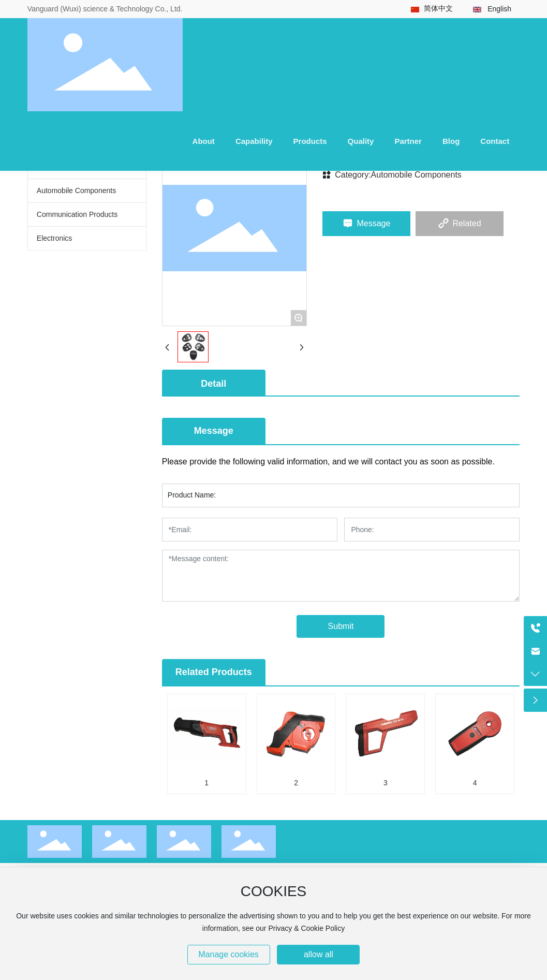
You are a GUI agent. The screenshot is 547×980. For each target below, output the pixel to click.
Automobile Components (416, 175)
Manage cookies (228, 954)
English (499, 9)
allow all (319, 954)
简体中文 (438, 8)
